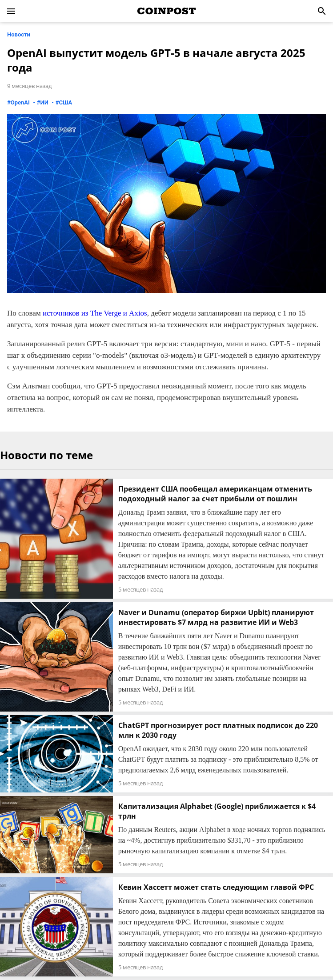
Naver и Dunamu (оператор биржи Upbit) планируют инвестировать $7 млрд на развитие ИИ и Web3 (216, 617)
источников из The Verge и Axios (95, 313)
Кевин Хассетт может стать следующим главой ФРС (216, 887)
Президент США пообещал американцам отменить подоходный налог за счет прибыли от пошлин (215, 494)
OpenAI (20, 102)
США (66, 102)
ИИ (44, 102)
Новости (19, 34)
